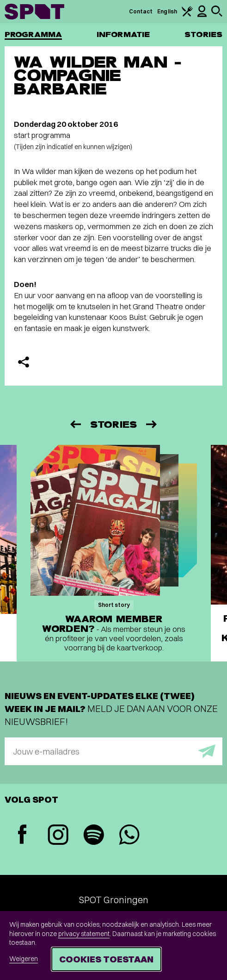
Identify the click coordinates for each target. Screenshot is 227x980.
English (167, 11)
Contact (141, 11)
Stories (203, 34)
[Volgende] (152, 424)
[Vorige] (75, 424)
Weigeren (24, 959)
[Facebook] (22, 835)
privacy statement (84, 934)
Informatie (123, 34)
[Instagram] (58, 836)
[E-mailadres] (113, 751)
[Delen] (24, 362)
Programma (33, 34)
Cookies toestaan (106, 959)
